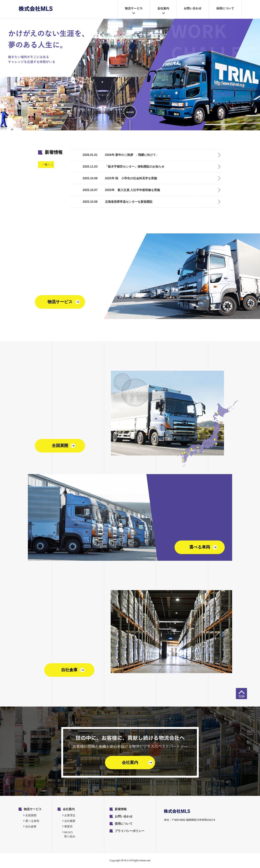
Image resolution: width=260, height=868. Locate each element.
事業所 (68, 827)
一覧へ (46, 165)
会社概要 (70, 821)
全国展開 (31, 815)
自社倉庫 (31, 827)
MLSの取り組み (70, 834)
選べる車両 (32, 821)
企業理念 (70, 815)
